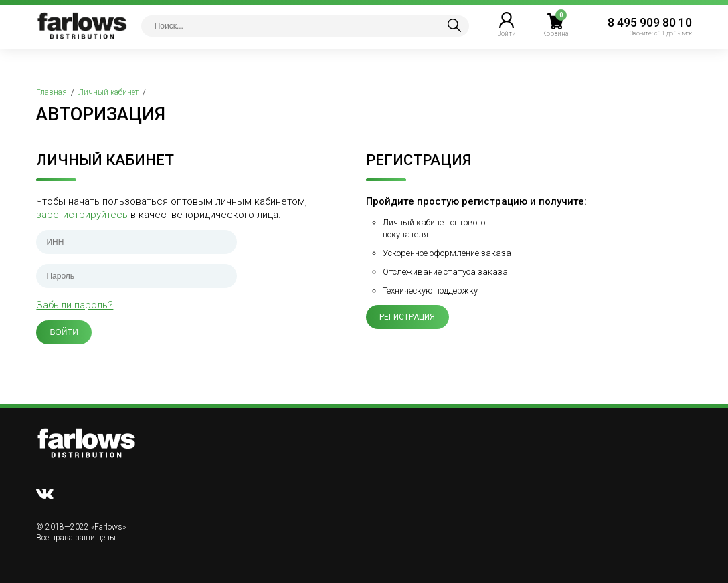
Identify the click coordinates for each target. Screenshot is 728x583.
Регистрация (407, 317)
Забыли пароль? (75, 305)
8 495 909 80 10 (650, 22)
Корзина (555, 34)
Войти (64, 332)
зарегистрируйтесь (82, 215)
